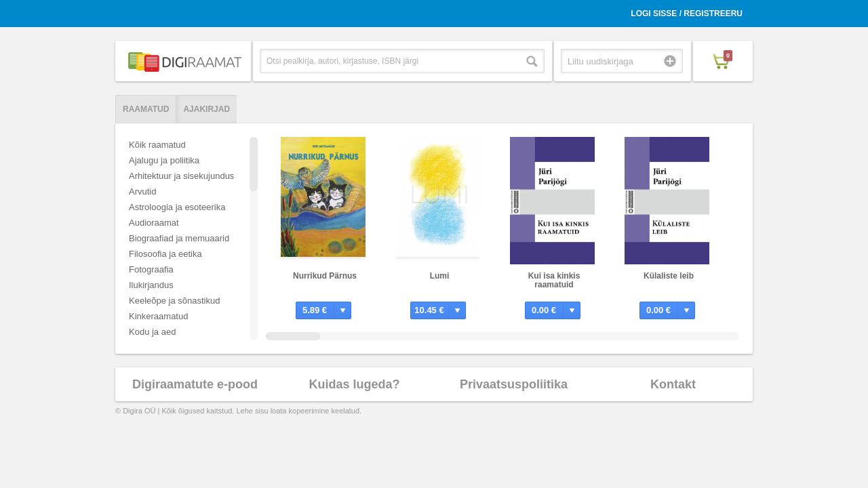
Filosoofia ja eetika (165, 254)
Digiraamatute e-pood (195, 384)
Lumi (440, 276)
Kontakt (673, 384)
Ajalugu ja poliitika (164, 160)
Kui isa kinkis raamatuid (554, 280)
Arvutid (142, 191)
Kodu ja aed (152, 332)
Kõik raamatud (157, 145)
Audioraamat (154, 223)
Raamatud (146, 109)
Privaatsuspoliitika (514, 384)
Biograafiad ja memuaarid (179, 238)
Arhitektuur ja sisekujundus (181, 176)
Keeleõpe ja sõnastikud (174, 301)
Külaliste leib (669, 276)
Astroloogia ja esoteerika (177, 207)
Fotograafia (151, 269)
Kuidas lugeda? (354, 384)
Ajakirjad (206, 109)
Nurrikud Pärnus (325, 276)
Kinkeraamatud (158, 316)
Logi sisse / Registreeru (687, 14)
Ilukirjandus (151, 285)
